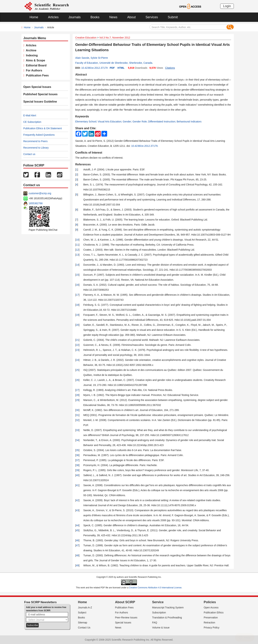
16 (77, 285)
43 (77, 510)
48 (77, 555)
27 (77, 390)
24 (77, 360)
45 (77, 530)
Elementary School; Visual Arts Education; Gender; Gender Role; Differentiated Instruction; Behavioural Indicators (138, 122)
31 (77, 415)
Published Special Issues (40, 94)
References (83, 164)
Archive (30, 50)
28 (77, 395)
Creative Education (86, 38)
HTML (121, 68)
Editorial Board (35, 65)
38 (77, 465)
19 (77, 315)
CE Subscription (32, 122)
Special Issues (123, 623)
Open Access (211, 607)
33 (77, 430)
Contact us (29, 154)
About (131, 17)
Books (95, 17)
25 (77, 370)
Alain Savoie (82, 58)
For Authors (33, 70)
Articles (53, 17)
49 (77, 565)
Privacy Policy (212, 628)
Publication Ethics (214, 612)
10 (77, 240)
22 (77, 345)
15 (77, 275)
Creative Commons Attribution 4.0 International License (155, 588)
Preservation (211, 618)
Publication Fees (37, 75)
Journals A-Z (85, 607)
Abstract (81, 75)
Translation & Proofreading (167, 618)
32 (77, 420)
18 (77, 305)
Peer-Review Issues (126, 618)
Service (158, 602)
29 (77, 400)
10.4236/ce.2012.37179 (94, 68)
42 (77, 500)
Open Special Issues (37, 87)
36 (77, 455)
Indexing (31, 55)
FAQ (155, 623)
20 (77, 325)
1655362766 (36, 203)
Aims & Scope (35, 60)
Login (227, 6)
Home (34, 17)
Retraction (209, 623)
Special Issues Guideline (40, 102)
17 (77, 295)
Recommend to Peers (35, 141)
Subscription (159, 612)
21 (77, 340)
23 (77, 350)
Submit (173, 17)
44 (77, 525)
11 (77, 245)
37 (77, 460)
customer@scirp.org (40, 193)
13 (77, 255)
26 (77, 380)
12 (77, 250)
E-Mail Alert (30, 115)
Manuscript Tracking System (168, 607)
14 (77, 265)
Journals (75, 17)
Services (152, 17)
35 (77, 450)
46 (77, 540)
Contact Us (84, 628)
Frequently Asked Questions (39, 135)
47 (77, 545)
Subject (82, 612)
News (113, 17)
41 (77, 485)
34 (77, 440)
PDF (112, 68)
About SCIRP (125, 602)
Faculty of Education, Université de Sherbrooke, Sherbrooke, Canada (114, 63)
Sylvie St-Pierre (99, 58)
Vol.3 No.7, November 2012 (115, 38)
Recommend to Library (36, 148)
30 (77, 410)
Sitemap (83, 623)
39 (77, 470)
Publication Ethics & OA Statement (43, 128)
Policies (210, 602)
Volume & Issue (161, 628)
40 (77, 475)
